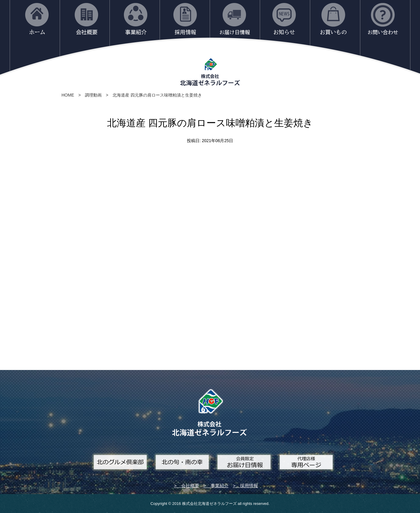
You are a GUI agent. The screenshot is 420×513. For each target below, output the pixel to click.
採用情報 (249, 486)
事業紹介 (220, 486)
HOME (68, 95)
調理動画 (93, 95)
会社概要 (190, 486)
